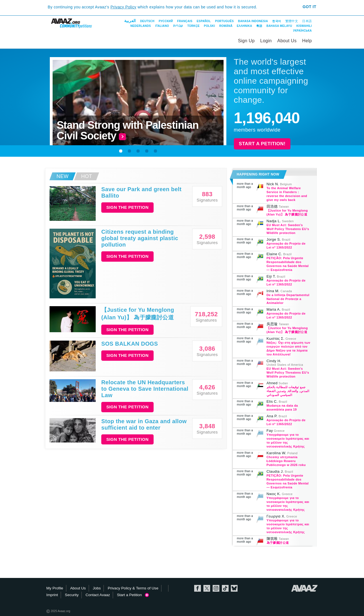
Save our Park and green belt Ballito (141, 192)
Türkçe (194, 26)
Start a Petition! (262, 144)
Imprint (52, 595)
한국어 (277, 21)
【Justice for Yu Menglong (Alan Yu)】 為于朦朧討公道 (138, 314)
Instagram (216, 588)
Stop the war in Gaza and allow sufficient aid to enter (144, 424)
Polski (210, 26)
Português (225, 21)
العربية (130, 21)
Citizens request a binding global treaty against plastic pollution (140, 238)
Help (307, 41)
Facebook (198, 588)
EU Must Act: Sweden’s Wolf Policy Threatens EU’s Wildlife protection (288, 229)
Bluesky (234, 588)
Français (185, 21)
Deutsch (147, 21)
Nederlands (141, 26)
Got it (309, 7)
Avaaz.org (305, 588)
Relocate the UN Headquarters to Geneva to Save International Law (145, 389)
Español (204, 21)
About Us (287, 41)
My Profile (55, 588)
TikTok (225, 588)
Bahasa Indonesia (253, 21)
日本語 (307, 21)
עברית (178, 26)
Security (72, 595)
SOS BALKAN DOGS (130, 344)
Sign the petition (127, 207)
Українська (302, 31)
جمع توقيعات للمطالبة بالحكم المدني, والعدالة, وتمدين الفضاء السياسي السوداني (288, 391)
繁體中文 (292, 21)
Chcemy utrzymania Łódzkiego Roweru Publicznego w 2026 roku (286, 461)
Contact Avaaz (98, 595)
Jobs (97, 588)
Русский (166, 21)
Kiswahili (304, 26)
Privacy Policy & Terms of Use (133, 588)
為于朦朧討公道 (278, 543)
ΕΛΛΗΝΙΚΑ (244, 26)
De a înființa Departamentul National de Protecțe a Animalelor (288, 299)
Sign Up (246, 41)
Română (226, 26)
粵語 (259, 26)
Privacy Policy (124, 7)
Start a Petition (133, 595)
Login (266, 41)
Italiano (162, 26)
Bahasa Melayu (279, 26)
